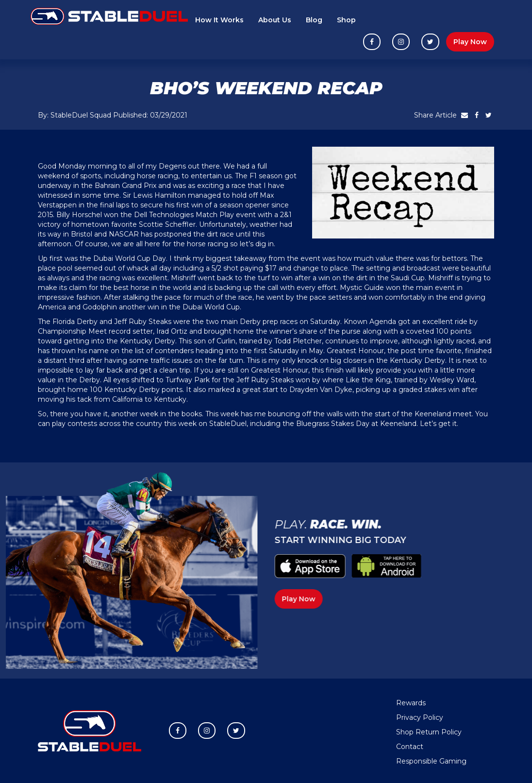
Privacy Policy (420, 717)
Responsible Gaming (431, 761)
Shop (346, 20)
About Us (275, 20)
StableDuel (228, 424)
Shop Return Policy (429, 732)
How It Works (219, 20)
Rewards (411, 703)
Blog (314, 20)
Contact (410, 747)
